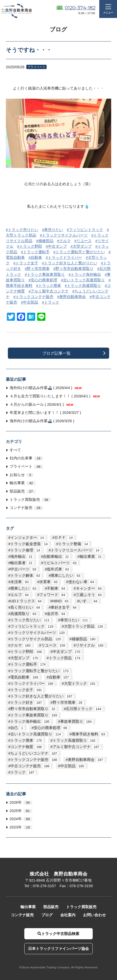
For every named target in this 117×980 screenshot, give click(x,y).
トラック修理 (26, 550)
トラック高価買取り (84, 286)
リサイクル (90, 645)
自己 (17, 728)
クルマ (65, 241)
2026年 (21, 803)
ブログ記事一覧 (56, 353)
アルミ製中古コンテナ (50, 291)
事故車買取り (77, 722)
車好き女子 (64, 608)
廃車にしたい (66, 576)
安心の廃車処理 (44, 280)
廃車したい (24, 589)
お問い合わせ (94, 915)
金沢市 (57, 614)
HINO (61, 601)
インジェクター (28, 538)
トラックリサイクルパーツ (65, 235)
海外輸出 (22, 557)
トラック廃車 (50, 286)
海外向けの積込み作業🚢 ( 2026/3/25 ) (42, 421)
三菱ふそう (90, 595)
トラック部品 (65, 658)
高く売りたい (26, 608)
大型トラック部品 (84, 626)
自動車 (36, 258)
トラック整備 (74, 544)
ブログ (47, 915)
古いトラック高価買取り (84, 280)
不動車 (57, 589)
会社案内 (68, 915)
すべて (15, 450)
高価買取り (24, 614)
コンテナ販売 (26, 508)
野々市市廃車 (38, 269)
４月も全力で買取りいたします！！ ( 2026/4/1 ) (55, 396)
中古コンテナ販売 (31, 766)
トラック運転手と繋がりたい (80, 252)
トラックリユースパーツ (76, 550)
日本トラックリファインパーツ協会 (58, 949)
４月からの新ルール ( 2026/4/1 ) (42, 404)
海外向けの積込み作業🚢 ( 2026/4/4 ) (46, 388)
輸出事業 (23, 483)
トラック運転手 (36, 252)
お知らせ (22, 475)
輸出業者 (22, 563)
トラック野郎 (31, 246)
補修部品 (46, 241)
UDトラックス (27, 601)
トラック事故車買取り (46, 274)
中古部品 (31, 302)
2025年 (21, 811)
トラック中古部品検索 (58, 934)
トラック (52, 302)
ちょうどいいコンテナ (34, 753)
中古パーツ (24, 569)
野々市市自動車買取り (74, 269)
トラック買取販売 (30, 500)
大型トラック (80, 684)
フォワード (53, 595)
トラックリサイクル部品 (36, 639)
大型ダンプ (82, 246)
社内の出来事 (26, 458)
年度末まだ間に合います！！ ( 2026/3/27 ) (45, 413)
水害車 (49, 582)
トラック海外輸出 (86, 274)
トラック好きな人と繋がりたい (71, 263)
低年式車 (58, 569)
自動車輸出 (57, 557)
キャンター (90, 589)
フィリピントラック (86, 230)
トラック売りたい (23, 230)
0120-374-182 (80, 8)
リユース (84, 241)
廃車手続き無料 (89, 734)
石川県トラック (84, 709)
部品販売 (23, 491)
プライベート (26, 467)
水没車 (20, 582)
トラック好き (27, 703)
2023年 (21, 827)
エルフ (20, 595)
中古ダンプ (57, 246)
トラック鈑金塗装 (30, 544)
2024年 (21, 819)
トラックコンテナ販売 (34, 297)
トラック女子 (27, 263)
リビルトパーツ (60, 563)
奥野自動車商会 (73, 297)
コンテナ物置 (27, 747)
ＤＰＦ (64, 538)
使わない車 (82, 582)
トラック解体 (26, 576)
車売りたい (54, 230)
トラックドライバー (65, 258)
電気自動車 (25, 677)
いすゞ (89, 601)
